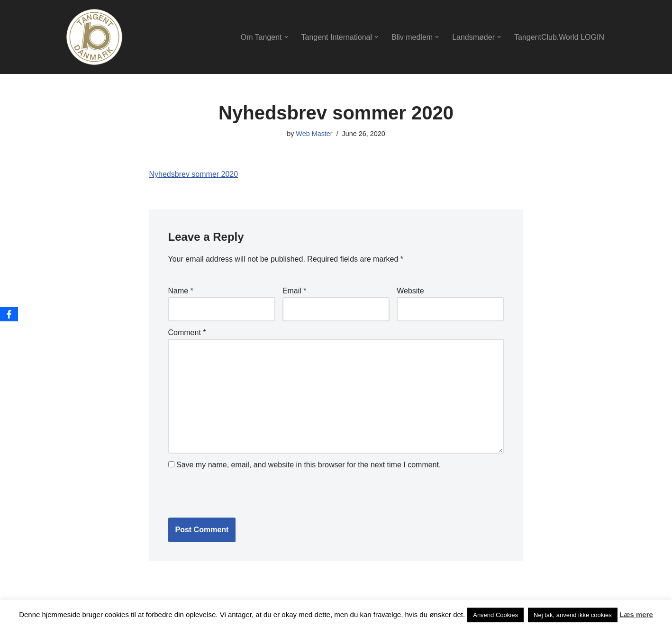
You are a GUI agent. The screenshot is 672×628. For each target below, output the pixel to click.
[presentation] (233, 492)
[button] (286, 37)
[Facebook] (9, 314)
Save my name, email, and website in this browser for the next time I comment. (309, 465)
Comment (187, 332)
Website (410, 291)
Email (295, 291)
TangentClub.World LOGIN (559, 37)
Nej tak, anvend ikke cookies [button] (573, 615)
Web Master (314, 134)
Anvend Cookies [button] (495, 615)
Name (181, 291)
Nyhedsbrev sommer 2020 (194, 174)
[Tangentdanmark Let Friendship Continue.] (94, 37)
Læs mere (636, 614)
